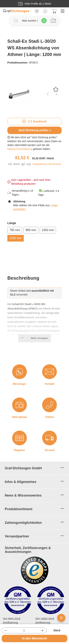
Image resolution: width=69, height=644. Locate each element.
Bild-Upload (19, 417)
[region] (34, 94)
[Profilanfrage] (53, 21)
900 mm (31, 230)
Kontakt (49, 384)
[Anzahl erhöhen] (43, 630)
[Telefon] (49, 405)
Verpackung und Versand (47, 164)
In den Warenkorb (34, 638)
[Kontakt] (49, 372)
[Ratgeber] (20, 438)
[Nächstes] (56, 94)
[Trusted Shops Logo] (35, 570)
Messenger (19, 384)
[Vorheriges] (48, 94)
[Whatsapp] (44, 21)
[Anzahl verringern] (5, 630)
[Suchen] (16, 21)
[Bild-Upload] (20, 405)
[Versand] (49, 438)
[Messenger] (20, 372)
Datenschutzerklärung (20, 149)
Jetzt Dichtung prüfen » (35, 130)
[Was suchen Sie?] (30, 21)
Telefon (50, 417)
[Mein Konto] (45, 11)
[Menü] (63, 11)
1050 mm (48, 230)
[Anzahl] (24, 630)
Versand (49, 450)
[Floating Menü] (61, 618)
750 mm (15, 230)
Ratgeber (19, 450)
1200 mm (16, 238)
